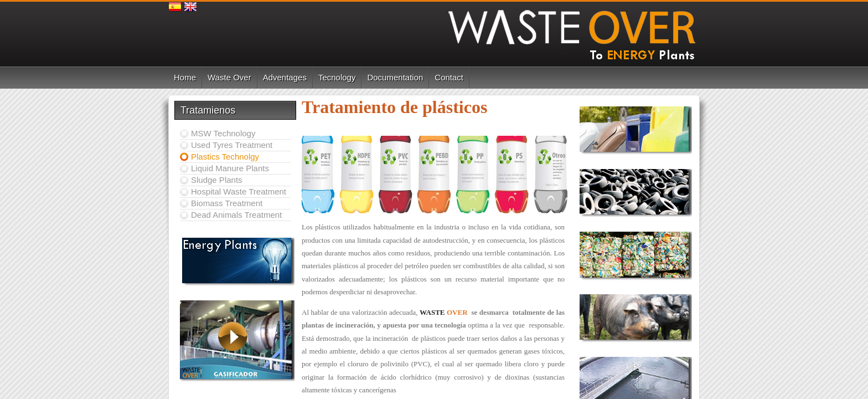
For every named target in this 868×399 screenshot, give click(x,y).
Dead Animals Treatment (236, 215)
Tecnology (337, 77)
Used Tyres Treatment (232, 145)
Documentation (395, 77)
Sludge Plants (217, 180)
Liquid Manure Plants (230, 168)
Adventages (285, 77)
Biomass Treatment (227, 203)
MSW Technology (223, 133)
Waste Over (229, 77)
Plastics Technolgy (225, 157)
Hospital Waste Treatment (239, 191)
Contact (449, 77)
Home (185, 77)
